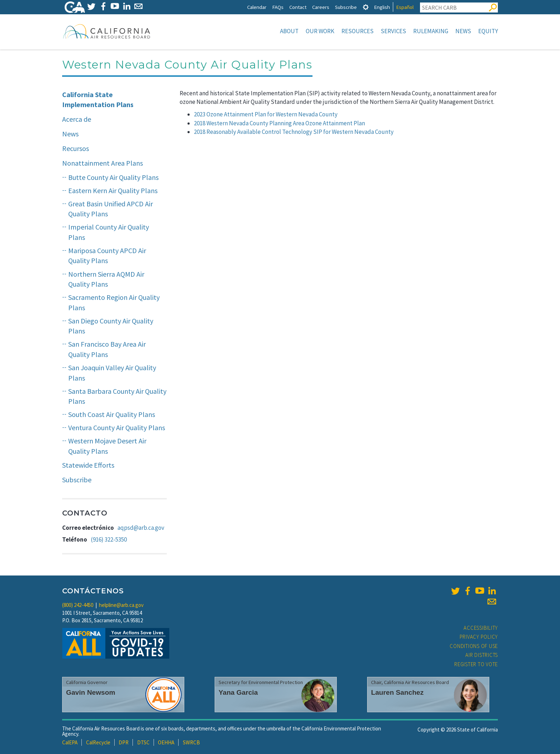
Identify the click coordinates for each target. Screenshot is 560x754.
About (289, 31)
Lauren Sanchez (397, 692)
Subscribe (346, 7)
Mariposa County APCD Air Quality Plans (107, 256)
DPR (124, 742)
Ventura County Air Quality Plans (117, 428)
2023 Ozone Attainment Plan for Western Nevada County (266, 114)
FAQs (278, 7)
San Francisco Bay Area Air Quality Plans (107, 349)
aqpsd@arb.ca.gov (141, 528)
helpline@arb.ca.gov (121, 605)
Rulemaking (431, 31)
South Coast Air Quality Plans (112, 414)
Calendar (257, 7)
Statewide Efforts (88, 465)
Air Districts (482, 655)
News (463, 31)
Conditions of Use (474, 646)
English (382, 7)
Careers (321, 7)
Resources (357, 31)
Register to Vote (476, 664)
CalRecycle (98, 742)
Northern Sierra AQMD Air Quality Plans (106, 279)
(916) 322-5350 (109, 539)
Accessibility (481, 628)
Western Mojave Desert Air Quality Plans (107, 446)
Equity (488, 31)
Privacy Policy (479, 637)
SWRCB (191, 742)
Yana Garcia (238, 692)
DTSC (143, 742)
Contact (298, 7)
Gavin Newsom (91, 692)
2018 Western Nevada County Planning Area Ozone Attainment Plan (279, 123)
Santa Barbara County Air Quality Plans (117, 396)
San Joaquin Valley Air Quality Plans (112, 373)
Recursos (76, 148)
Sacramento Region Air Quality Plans (114, 302)
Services (393, 31)
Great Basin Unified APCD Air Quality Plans (111, 209)
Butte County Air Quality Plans (113, 177)
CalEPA (70, 742)
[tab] (366, 7)
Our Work (320, 31)
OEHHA (166, 742)
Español (405, 7)
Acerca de (77, 119)
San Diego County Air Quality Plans (111, 326)
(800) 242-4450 (78, 605)
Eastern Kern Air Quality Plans (113, 190)
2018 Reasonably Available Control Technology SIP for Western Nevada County (294, 132)
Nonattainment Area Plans (102, 163)
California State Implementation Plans (98, 100)
